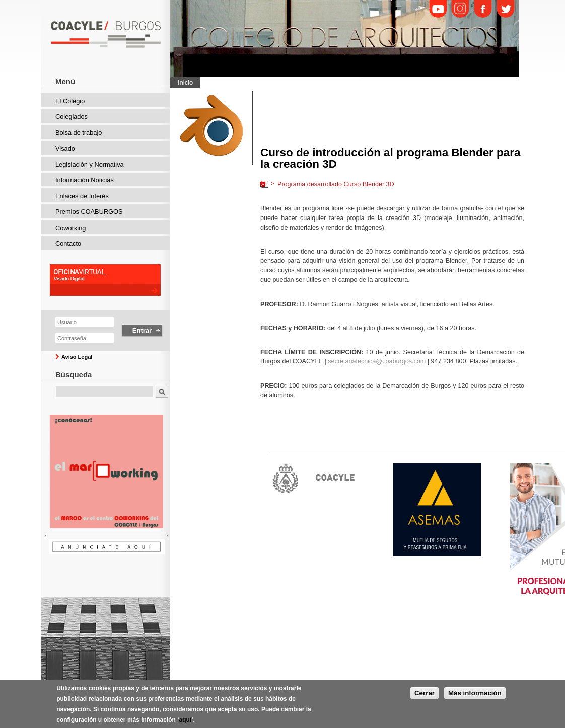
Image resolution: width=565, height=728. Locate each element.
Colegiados (72, 117)
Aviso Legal (77, 357)
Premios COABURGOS (89, 212)
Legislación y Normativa (90, 164)
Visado (65, 148)
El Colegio (70, 101)
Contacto (68, 243)
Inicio (185, 82)
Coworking (70, 228)
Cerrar (425, 693)
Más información (475, 693)
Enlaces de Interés (82, 196)
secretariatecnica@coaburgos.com (377, 361)
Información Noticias (85, 180)
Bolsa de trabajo (79, 133)
